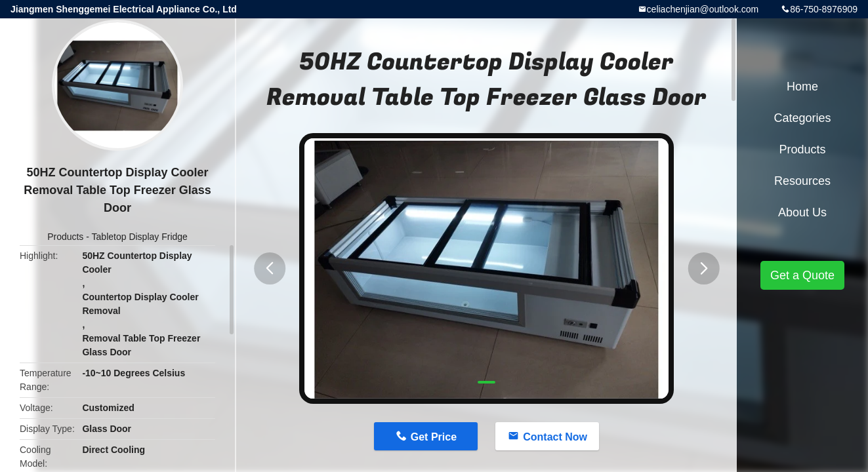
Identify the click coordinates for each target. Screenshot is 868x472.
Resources (802, 181)
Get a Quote (802, 275)
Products (65, 237)
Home (802, 87)
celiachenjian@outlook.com (703, 9)
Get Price (434, 437)
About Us (802, 212)
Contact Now (555, 437)
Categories (802, 118)
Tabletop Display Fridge (140, 237)
